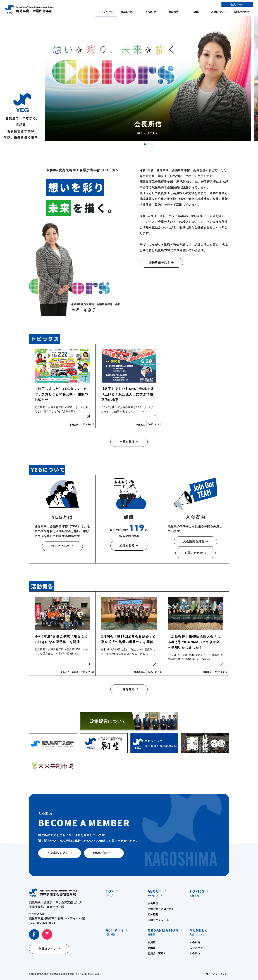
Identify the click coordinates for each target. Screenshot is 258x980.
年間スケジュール (158, 920)
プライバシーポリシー (218, 974)
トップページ (106, 12)
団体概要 (153, 914)
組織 (196, 12)
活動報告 (174, 12)
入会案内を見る (196, 541)
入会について (219, 12)
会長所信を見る (161, 263)
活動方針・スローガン (161, 909)
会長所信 (153, 903)
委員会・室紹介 (157, 953)
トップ (110, 893)
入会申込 (195, 953)
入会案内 (195, 942)
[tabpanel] (148, 79)
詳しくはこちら (148, 133)
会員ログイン (49, 949)
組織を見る (129, 546)
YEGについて (128, 12)
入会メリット (198, 948)
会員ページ (237, 4)
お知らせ (151, 12)
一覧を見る (129, 442)
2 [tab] (148, 144)
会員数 (152, 942)
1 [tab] (145, 144)
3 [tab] (152, 144)
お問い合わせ (241, 12)
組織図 (163, 932)
